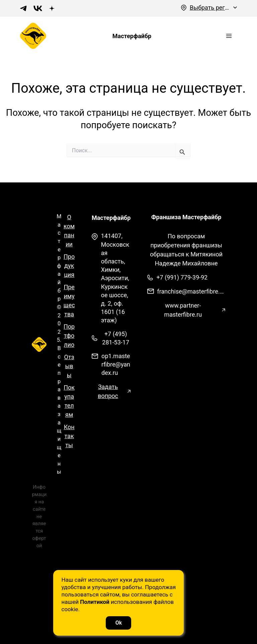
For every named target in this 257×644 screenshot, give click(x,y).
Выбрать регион (210, 8)
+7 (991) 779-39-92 (182, 284)
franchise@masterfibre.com (191, 298)
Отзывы (69, 373)
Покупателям (69, 408)
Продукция (69, 272)
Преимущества (69, 307)
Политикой (105, 600)
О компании (69, 237)
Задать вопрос (108, 398)
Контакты (69, 443)
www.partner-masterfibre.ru (183, 317)
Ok (128, 621)
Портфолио (69, 342)
